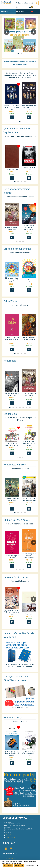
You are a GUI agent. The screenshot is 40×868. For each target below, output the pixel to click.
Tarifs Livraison (10, 838)
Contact (7, 835)
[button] (34, 37)
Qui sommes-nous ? (10, 859)
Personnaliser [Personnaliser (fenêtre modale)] (30, 866)
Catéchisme (20, 12)
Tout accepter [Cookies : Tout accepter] (8, 866)
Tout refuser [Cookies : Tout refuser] (19, 866)
